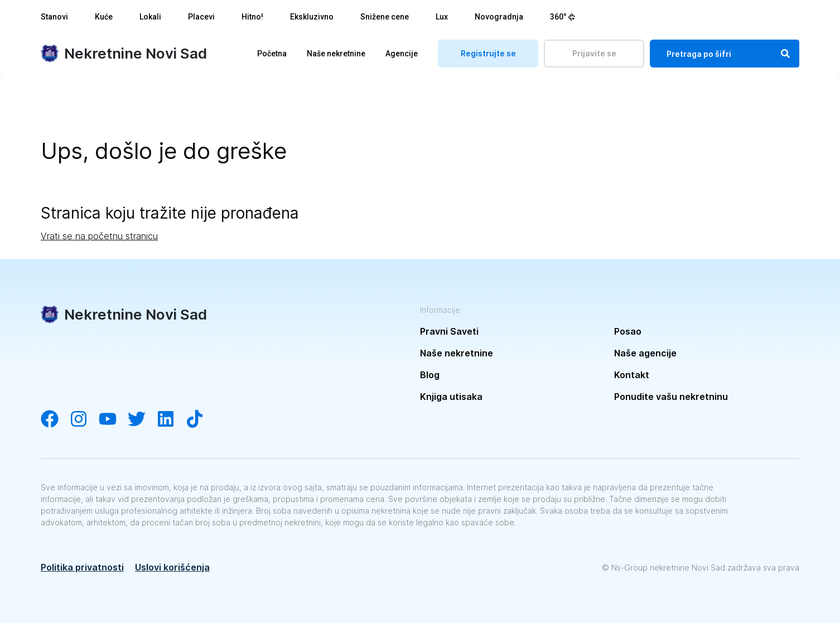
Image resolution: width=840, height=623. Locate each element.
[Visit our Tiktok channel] (200, 420)
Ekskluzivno (312, 17)
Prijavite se (594, 53)
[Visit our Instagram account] (84, 420)
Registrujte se (488, 53)
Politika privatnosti (82, 567)
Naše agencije (645, 353)
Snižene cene (385, 17)
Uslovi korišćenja (172, 567)
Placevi (201, 17)
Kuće (104, 17)
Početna (272, 54)
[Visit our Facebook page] (55, 420)
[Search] (785, 54)
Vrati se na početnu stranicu (99, 236)
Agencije (402, 54)
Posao (628, 331)
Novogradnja (499, 17)
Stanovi (54, 17)
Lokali (150, 17)
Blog (430, 375)
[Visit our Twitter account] (142, 420)
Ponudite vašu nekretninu (671, 397)
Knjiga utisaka (451, 397)
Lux (442, 17)
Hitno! (252, 17)
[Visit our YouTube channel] (113, 420)
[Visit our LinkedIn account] (171, 420)
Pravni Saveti (449, 331)
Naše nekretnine (336, 54)
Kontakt (632, 375)
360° (563, 17)
